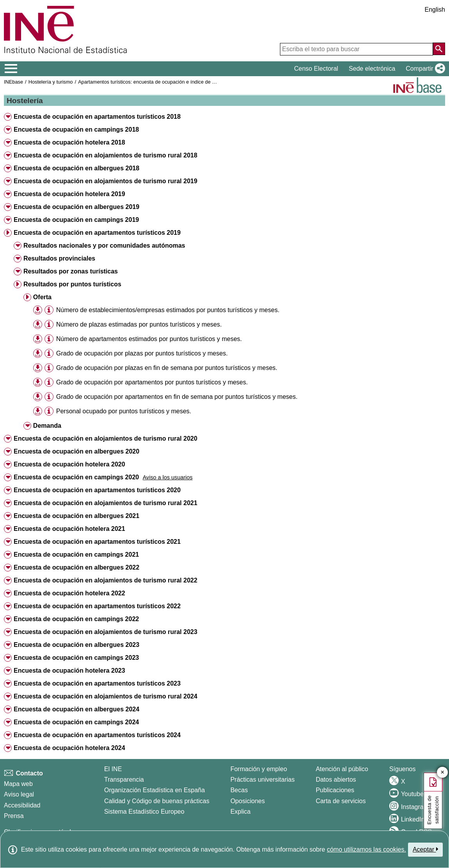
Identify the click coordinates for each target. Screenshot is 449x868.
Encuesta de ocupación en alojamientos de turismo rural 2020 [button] (105, 438)
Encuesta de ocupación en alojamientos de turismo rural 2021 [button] (105, 503)
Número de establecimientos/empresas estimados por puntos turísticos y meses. (168, 310)
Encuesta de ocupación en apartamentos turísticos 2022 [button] (97, 606)
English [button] (435, 10)
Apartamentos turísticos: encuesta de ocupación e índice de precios (153, 82)
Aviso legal (19, 794)
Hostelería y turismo (51, 82)
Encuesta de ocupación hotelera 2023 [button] (69, 671)
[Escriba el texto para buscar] (356, 49)
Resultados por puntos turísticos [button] (72, 284)
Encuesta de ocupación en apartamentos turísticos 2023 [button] (97, 683)
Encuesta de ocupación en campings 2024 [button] (76, 722)
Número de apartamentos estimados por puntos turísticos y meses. (149, 339)
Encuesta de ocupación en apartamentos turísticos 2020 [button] (97, 490)
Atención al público (342, 769)
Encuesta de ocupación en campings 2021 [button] (76, 555)
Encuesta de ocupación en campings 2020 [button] (76, 477)
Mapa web (18, 784)
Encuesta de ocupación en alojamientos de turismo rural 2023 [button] (105, 632)
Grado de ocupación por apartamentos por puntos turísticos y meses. (152, 382)
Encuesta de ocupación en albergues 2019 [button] (77, 207)
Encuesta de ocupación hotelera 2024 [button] (69, 748)
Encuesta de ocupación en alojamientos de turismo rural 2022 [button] (105, 580)
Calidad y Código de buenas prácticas (157, 801)
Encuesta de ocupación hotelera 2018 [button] (69, 142)
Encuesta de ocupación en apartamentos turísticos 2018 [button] (97, 117)
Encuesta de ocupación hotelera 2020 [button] (69, 464)
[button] (424, 69)
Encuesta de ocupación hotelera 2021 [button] (69, 529)
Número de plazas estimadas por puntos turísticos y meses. (139, 324)
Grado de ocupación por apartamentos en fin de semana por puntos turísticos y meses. (177, 397)
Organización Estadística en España (155, 790)
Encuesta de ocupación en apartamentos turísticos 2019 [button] (97, 233)
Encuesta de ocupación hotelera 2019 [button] (69, 194)
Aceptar (425, 849)
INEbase (13, 82)
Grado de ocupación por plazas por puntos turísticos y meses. (142, 353)
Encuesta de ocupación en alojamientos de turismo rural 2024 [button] (105, 696)
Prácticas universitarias (263, 780)
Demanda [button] (47, 426)
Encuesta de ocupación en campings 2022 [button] (76, 619)
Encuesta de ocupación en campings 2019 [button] (76, 220)
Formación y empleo (259, 769)
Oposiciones (248, 801)
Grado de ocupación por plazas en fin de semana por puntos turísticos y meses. (167, 368)
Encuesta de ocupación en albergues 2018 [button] (77, 168)
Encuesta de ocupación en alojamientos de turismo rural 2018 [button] (105, 155)
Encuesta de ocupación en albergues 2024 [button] (77, 709)
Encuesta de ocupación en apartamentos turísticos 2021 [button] (97, 542)
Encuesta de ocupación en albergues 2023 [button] (77, 645)
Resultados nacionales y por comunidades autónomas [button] (104, 246)
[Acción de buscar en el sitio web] (439, 49)
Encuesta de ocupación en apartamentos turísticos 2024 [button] (97, 735)
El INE (113, 769)
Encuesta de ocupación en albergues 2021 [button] (77, 516)
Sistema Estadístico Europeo (144, 812)
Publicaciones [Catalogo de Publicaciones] (335, 790)
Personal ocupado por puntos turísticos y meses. (124, 411)
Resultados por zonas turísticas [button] (71, 271)
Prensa (14, 816)
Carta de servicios (341, 801)
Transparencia (124, 780)
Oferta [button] (42, 297)
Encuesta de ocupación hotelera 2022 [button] (69, 593)
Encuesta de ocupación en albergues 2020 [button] (77, 451)
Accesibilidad (22, 805)
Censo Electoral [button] (316, 69)
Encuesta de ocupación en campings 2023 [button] (76, 658)
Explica (241, 812)
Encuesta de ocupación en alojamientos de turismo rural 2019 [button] (105, 181)
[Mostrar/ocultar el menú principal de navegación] (11, 69)
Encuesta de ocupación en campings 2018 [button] (76, 129)
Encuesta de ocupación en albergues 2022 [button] (77, 567)
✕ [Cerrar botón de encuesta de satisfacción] (443, 772)
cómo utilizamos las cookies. (366, 849)
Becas (239, 790)
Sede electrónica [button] (372, 69)
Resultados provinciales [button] (59, 258)
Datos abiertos (336, 780)
